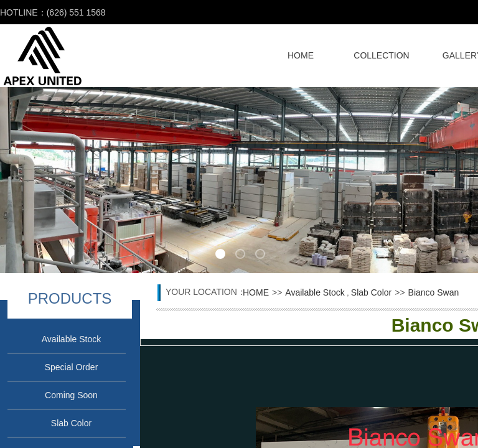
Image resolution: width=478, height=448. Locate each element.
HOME (301, 55)
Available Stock (71, 339)
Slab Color (71, 423)
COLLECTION (381, 55)
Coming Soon (71, 395)
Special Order (72, 367)
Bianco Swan (434, 292)
